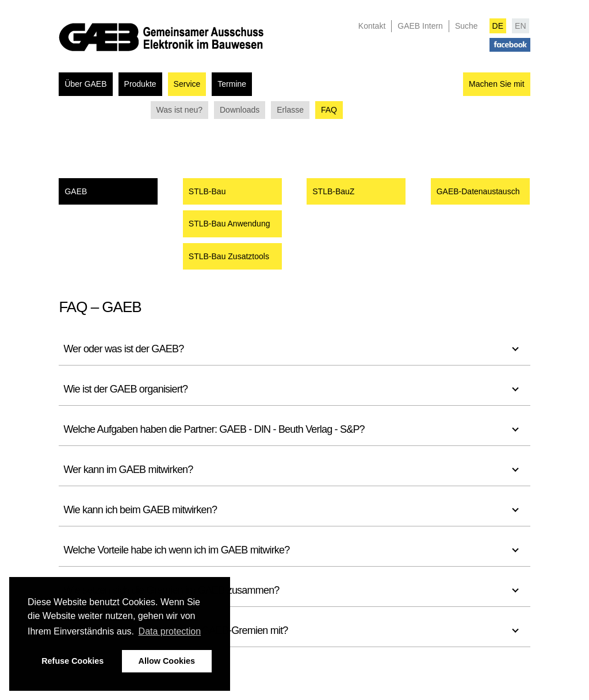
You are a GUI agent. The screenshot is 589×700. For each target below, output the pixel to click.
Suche (466, 26)
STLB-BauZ (333, 191)
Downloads (240, 110)
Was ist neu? (179, 110)
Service (187, 84)
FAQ (329, 110)
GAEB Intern (420, 26)
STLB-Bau (207, 191)
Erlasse (290, 110)
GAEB (76, 191)
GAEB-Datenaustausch (478, 191)
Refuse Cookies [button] (72, 661)
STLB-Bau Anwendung (230, 224)
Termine (232, 84)
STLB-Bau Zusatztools (229, 256)
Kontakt (372, 26)
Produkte (140, 84)
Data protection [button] (170, 631)
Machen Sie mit (496, 84)
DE (498, 26)
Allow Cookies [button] (167, 661)
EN (520, 26)
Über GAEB (85, 84)
